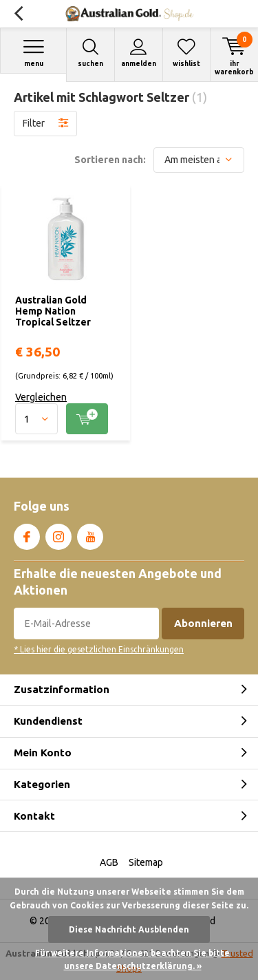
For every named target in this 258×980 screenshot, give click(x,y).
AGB (109, 862)
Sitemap (146, 862)
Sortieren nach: (110, 160)
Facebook (27, 534)
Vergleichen (41, 397)
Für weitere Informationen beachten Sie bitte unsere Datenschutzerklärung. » (132, 960)
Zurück (18, 14)
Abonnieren (203, 623)
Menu (33, 53)
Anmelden (139, 53)
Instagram (58, 534)
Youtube (90, 534)
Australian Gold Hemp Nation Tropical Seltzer (53, 311)
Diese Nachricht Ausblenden (129, 929)
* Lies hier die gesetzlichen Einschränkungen (99, 649)
